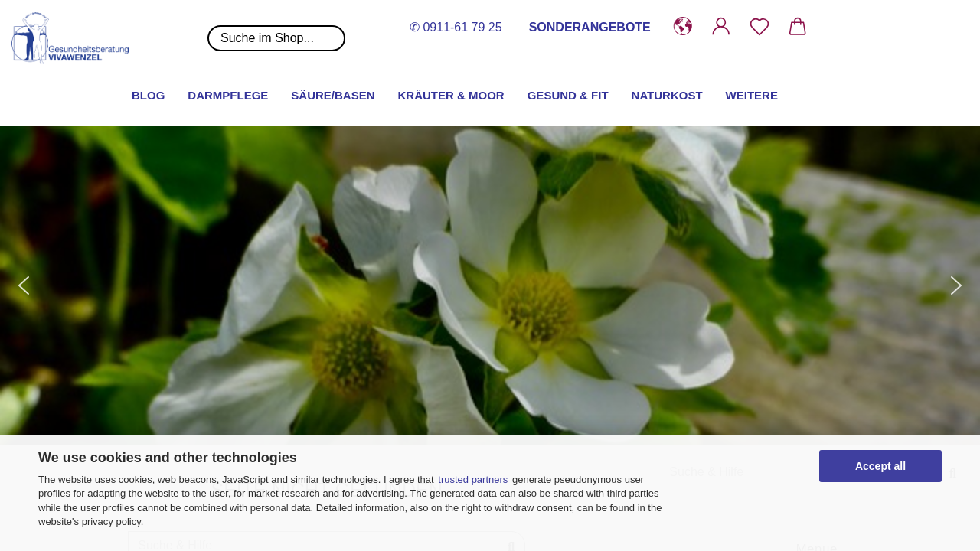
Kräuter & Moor (451, 95)
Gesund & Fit (568, 95)
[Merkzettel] (759, 27)
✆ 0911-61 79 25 (456, 27)
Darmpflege (228, 95)
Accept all (880, 466)
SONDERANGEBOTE (590, 27)
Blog (148, 95)
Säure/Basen (333, 95)
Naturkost (667, 95)
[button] (683, 27)
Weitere (752, 95)
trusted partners (473, 479)
